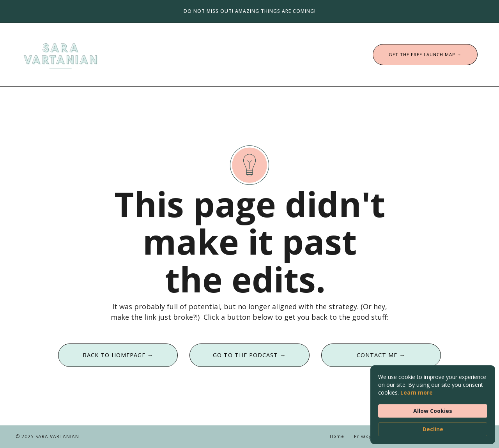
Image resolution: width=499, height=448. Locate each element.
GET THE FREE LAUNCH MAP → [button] (425, 54)
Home (337, 436)
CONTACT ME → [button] (381, 355)
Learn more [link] (417, 392)
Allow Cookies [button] (433, 411)
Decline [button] (433, 429)
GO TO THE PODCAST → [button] (249, 355)
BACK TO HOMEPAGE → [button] (118, 355)
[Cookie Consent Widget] (433, 405)
